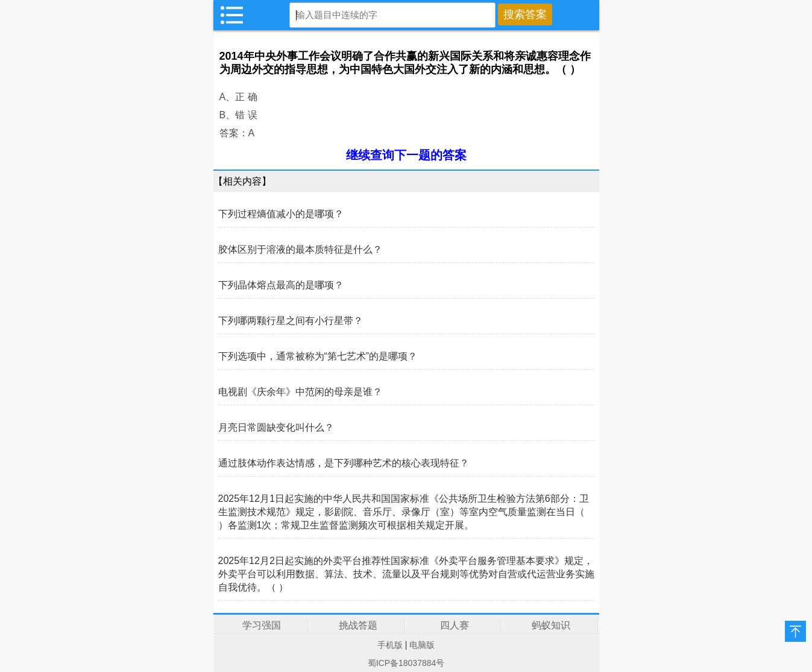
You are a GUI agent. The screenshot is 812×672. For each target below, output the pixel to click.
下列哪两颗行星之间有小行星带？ (291, 321)
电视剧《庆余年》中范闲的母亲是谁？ (300, 392)
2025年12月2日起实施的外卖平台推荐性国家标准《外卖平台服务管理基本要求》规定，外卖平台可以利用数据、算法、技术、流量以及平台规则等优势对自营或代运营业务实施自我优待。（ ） (406, 574)
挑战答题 (358, 625)
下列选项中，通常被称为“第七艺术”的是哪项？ (318, 356)
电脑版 (422, 645)
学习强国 (262, 625)
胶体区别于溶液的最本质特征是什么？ (300, 249)
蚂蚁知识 (551, 625)
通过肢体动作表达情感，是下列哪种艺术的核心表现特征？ (344, 463)
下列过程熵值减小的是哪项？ (281, 214)
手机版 (390, 645)
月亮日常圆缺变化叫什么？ (276, 427)
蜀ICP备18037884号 (406, 663)
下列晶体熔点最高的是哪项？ (281, 285)
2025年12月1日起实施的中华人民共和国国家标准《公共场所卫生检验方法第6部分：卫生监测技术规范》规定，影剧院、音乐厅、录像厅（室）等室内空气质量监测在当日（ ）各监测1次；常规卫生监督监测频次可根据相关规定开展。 (404, 512)
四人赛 (455, 625)
